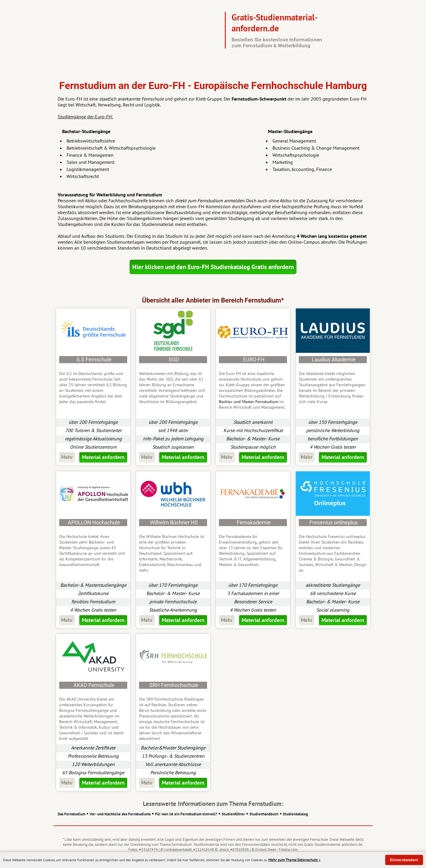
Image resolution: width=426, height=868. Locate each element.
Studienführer (233, 814)
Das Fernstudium (71, 814)
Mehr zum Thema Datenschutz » (294, 860)
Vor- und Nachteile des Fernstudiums (120, 814)
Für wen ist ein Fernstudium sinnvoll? (186, 814)
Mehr (67, 457)
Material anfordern (103, 457)
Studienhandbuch (264, 814)
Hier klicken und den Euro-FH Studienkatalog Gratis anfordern (213, 267)
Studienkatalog (295, 814)
